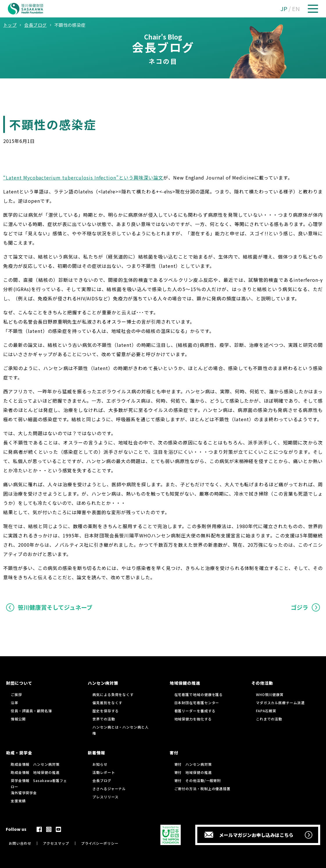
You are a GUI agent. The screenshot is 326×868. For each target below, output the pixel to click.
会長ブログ (102, 780)
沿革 (15, 703)
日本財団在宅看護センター (197, 703)
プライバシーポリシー (100, 843)
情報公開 (18, 719)
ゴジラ (300, 607)
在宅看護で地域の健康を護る (199, 694)
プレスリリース (105, 797)
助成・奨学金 (19, 753)
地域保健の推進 (185, 683)
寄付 (174, 753)
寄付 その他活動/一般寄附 (198, 780)
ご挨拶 (16, 694)
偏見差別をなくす (107, 703)
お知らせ (100, 764)
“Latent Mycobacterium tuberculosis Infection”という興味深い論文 (83, 177)
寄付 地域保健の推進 (193, 772)
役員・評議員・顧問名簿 (31, 711)
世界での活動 (104, 719)
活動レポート (104, 772)
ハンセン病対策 (103, 683)
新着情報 (96, 753)
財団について (19, 683)
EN (296, 9)
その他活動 (262, 683)
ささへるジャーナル (109, 789)
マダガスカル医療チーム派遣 (280, 703)
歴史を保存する (105, 711)
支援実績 (18, 801)
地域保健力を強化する (193, 719)
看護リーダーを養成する (195, 711)
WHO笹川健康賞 (270, 694)
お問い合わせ (20, 843)
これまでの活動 (269, 719)
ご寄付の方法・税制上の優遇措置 (203, 789)
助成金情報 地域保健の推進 (35, 772)
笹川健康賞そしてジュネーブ (55, 607)
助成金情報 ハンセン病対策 (35, 764)
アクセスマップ (56, 843)
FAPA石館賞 (266, 711)
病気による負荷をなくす (113, 694)
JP (284, 9)
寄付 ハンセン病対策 (193, 764)
